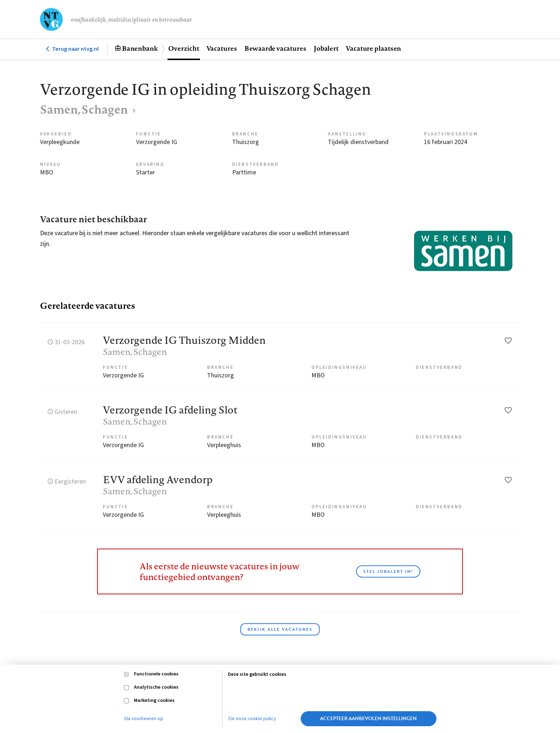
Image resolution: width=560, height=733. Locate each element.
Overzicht (184, 48)
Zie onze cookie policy (252, 719)
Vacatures (222, 48)
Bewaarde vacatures (275, 48)
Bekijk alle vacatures (280, 629)
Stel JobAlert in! (388, 571)
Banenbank (140, 48)
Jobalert (326, 48)
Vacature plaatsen (373, 48)
